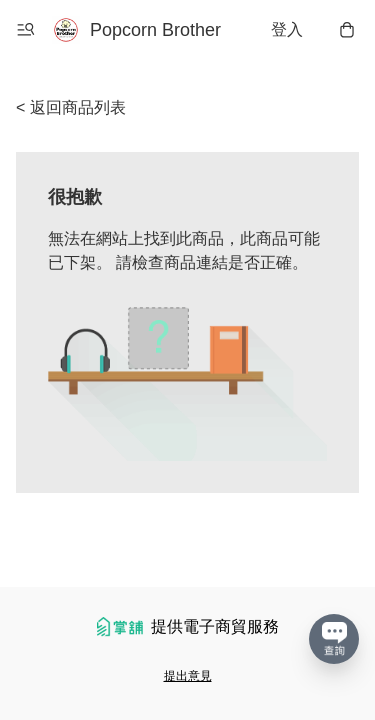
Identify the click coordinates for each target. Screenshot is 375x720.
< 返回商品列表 (71, 107)
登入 (287, 29)
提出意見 (188, 676)
